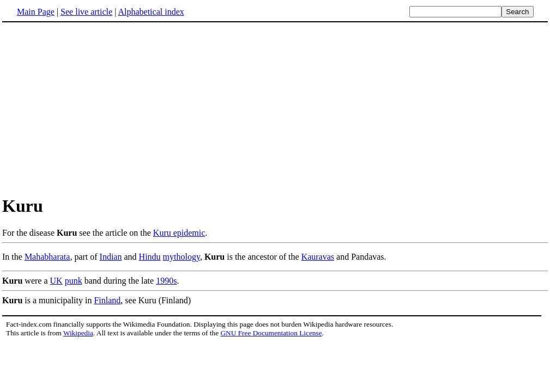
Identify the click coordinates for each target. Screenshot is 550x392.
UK (56, 281)
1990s (166, 281)
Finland (107, 300)
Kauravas (318, 257)
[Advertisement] (275, 108)
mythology (182, 257)
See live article (86, 12)
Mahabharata (47, 257)
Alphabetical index (151, 12)
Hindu (150, 257)
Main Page (36, 12)
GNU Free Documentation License (271, 333)
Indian (111, 257)
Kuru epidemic (179, 233)
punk (74, 281)
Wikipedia (78, 333)
